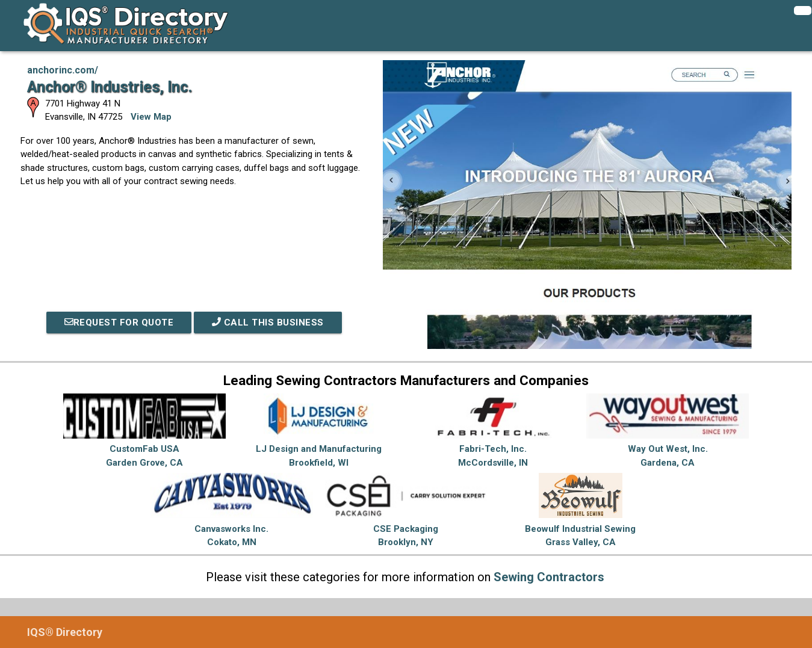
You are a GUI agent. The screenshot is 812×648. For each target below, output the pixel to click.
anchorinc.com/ (63, 70)
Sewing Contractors (549, 577)
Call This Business (268, 322)
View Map (151, 117)
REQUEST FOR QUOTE (119, 322)
